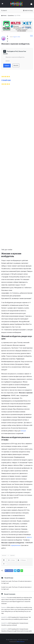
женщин (23, 431)
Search (4, 10)
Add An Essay (28, 10)
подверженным (15, 545)
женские (4, 555)
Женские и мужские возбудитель (15, 57)
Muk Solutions (21, 642)
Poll (31, 36)
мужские (12, 555)
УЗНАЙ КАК (6, 80)
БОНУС (8, 61)
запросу (29, 537)
